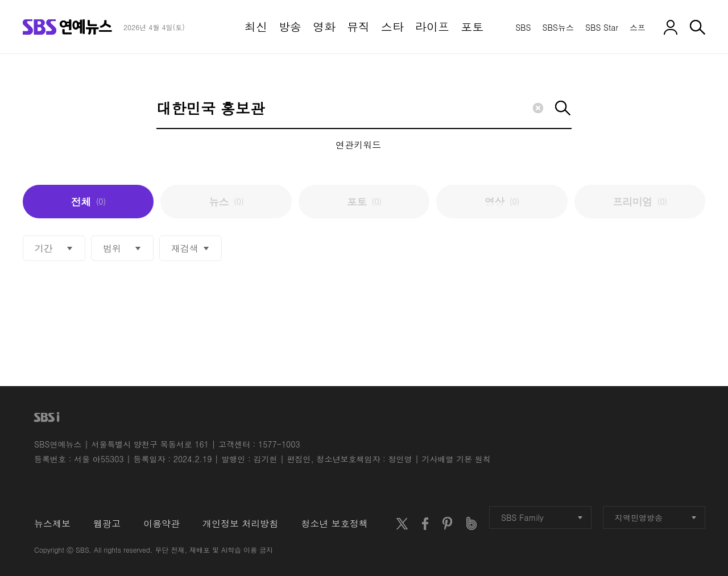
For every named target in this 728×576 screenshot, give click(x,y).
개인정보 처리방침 (240, 523)
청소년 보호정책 (334, 523)
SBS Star (602, 27)
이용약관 (162, 523)
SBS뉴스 (558, 27)
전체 (88, 202)
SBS (523, 27)
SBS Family (542, 517)
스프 (638, 27)
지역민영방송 (655, 517)
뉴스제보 (52, 523)
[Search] (364, 109)
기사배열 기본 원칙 (456, 459)
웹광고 (107, 523)
